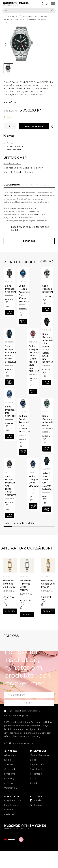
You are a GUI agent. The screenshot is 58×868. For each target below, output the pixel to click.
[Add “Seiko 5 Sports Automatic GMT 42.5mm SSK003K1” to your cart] (21, 446)
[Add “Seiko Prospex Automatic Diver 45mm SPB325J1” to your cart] (8, 376)
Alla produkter (12, 755)
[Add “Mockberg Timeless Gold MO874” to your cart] (5, 604)
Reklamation (11, 814)
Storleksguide (37, 769)
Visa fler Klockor (12, 163)
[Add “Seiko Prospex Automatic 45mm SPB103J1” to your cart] (45, 442)
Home (6, 16)
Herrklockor (27, 16)
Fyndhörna (10, 774)
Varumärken (11, 788)
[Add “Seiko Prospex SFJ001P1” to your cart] (45, 303)
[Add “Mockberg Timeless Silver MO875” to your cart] (22, 607)
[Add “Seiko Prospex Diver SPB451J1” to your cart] (31, 500)
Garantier (9, 810)
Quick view (9, 312)
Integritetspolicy (13, 800)
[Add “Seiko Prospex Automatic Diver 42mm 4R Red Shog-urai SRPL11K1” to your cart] (31, 385)
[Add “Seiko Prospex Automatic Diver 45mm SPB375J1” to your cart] (21, 315)
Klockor (15, 16)
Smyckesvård (37, 764)
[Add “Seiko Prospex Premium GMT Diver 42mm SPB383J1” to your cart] (8, 509)
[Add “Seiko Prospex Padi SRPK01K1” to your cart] (8, 430)
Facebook (37, 800)
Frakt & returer (12, 805)
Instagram (37, 805)
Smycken (9, 764)
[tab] (12, 185)
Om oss (34, 778)
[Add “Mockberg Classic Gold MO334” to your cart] (43, 604)
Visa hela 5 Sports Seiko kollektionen (23, 168)
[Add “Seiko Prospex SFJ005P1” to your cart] (8, 306)
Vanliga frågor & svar (40, 755)
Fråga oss (29, 241)
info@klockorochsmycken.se (19, 743)
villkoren (36, 711)
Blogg (33, 760)
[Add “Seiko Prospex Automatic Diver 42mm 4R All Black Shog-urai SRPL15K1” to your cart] (45, 376)
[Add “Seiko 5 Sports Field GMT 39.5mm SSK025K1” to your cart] (45, 503)
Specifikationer (37, 185)
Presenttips (36, 774)
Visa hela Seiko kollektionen (19, 172)
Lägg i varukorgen (34, 126)
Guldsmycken (11, 769)
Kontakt (34, 783)
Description (12, 185)
